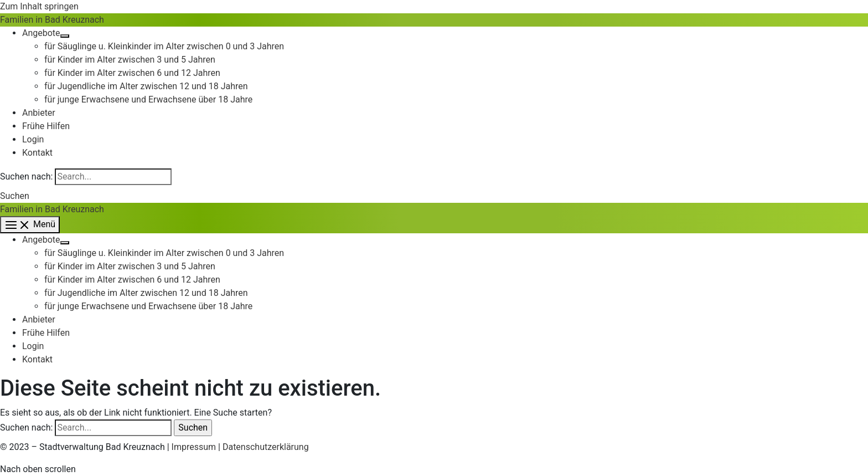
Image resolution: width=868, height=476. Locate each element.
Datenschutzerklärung (266, 447)
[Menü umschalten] (65, 36)
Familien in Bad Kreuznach (52, 20)
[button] (15, 196)
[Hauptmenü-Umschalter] (30, 225)
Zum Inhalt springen (39, 6)
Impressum (194, 447)
